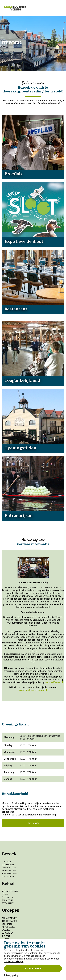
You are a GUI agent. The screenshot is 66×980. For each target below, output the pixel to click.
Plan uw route (33, 823)
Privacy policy (11, 975)
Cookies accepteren (33, 968)
